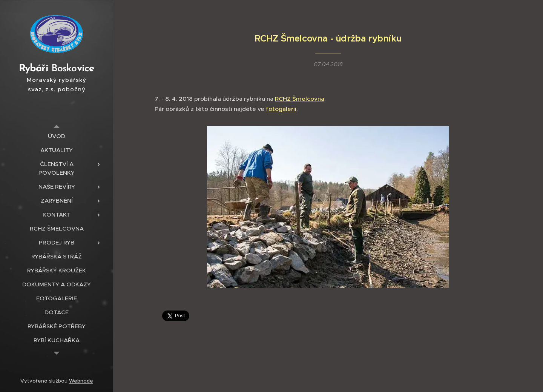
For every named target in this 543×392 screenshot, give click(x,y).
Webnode (81, 381)
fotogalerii (281, 108)
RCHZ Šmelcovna (300, 99)
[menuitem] (57, 136)
